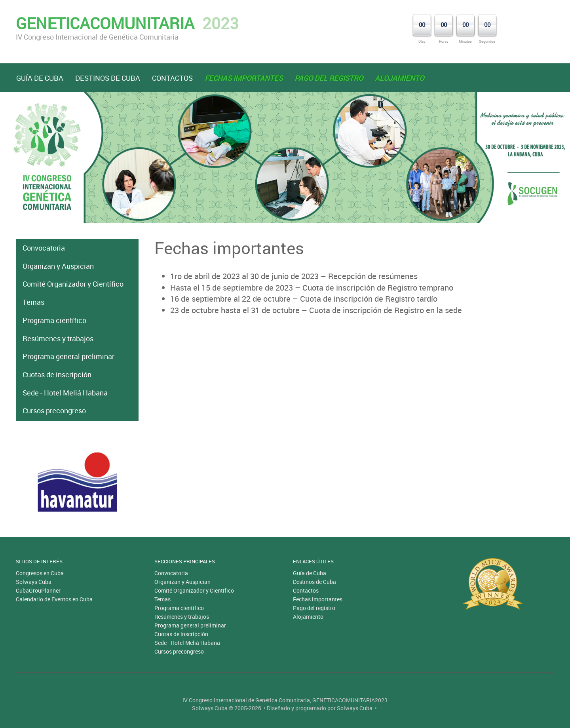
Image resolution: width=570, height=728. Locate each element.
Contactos (172, 78)
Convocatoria (44, 248)
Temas (33, 302)
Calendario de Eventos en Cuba (54, 599)
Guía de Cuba (40, 78)
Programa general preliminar (68, 356)
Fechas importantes (318, 599)
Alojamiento (308, 617)
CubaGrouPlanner (38, 590)
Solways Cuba (34, 582)
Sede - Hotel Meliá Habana (65, 393)
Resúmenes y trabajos (58, 338)
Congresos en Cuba (40, 573)
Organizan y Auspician (58, 266)
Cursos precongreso (54, 411)
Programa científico (54, 320)
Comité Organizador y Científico (73, 284)
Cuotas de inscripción (57, 374)
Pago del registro (314, 608)
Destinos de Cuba (108, 78)
